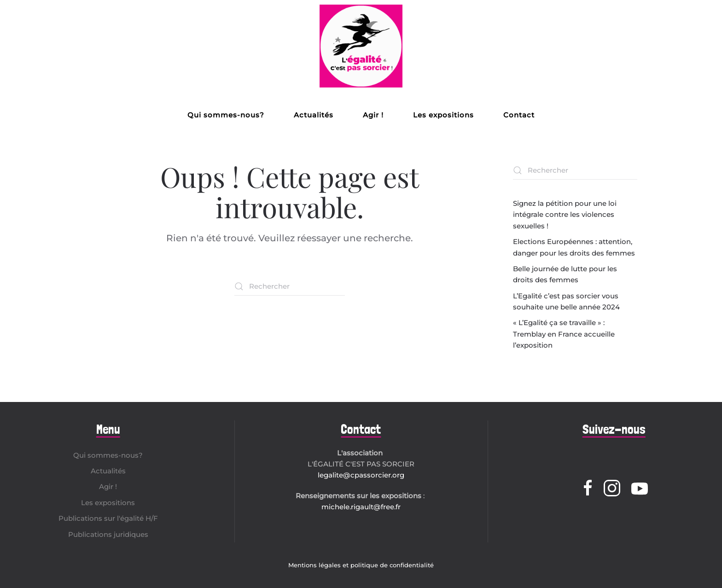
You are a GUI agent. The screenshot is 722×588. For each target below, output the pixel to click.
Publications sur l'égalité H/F (108, 518)
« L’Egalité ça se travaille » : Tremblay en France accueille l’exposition (564, 334)
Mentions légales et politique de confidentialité (361, 565)
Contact (519, 115)
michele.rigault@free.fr (361, 507)
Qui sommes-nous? (226, 115)
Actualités (314, 115)
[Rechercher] (290, 286)
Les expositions (443, 115)
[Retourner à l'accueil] (361, 46)
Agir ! (373, 115)
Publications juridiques (108, 534)
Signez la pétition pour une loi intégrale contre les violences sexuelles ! (565, 215)
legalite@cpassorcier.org (361, 475)
